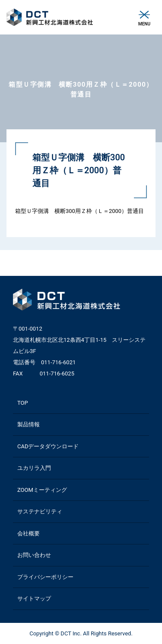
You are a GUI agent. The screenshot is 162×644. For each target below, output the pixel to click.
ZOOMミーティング (42, 490)
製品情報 (29, 424)
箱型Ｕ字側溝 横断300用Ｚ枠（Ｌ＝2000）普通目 (79, 211)
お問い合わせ (34, 555)
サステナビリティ (40, 511)
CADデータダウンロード (48, 446)
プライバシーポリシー (45, 577)
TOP (23, 403)
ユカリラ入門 (34, 468)
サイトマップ (34, 599)
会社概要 (29, 533)
